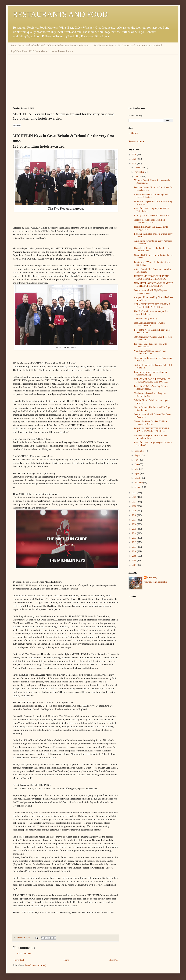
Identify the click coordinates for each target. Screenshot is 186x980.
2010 (135, 551)
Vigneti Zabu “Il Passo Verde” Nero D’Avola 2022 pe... (150, 352)
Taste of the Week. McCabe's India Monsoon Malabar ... (150, 221)
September (140, 451)
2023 (135, 493)
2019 (135, 511)
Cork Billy (152, 578)
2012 (135, 542)
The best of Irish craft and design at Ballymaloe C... (150, 395)
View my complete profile (156, 582)
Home (66, 960)
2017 (135, 520)
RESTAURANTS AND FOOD (60, 14)
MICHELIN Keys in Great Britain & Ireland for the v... (150, 437)
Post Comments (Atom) (36, 965)
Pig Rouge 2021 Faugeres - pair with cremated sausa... (150, 345)
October (138, 177)
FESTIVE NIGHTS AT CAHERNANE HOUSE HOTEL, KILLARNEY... (152, 278)
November (140, 172)
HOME (135, 133)
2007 (135, 565)
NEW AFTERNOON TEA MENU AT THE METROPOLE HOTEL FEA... (154, 285)
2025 (135, 159)
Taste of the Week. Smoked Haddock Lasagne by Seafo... (151, 423)
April (137, 473)
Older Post (114, 960)
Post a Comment (24, 954)
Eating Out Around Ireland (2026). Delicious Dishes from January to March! (50, 45)
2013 (135, 538)
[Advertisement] (93, 78)
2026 (135, 155)
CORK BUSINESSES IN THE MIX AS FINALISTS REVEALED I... (152, 306)
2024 (135, 163)
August (138, 455)
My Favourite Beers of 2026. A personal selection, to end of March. (129, 45)
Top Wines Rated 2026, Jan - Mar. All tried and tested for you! (43, 51)
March (138, 478)
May (137, 469)
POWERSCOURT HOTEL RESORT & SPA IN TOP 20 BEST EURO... (152, 430)
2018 (135, 515)
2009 (135, 556)
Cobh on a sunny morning (146, 319)
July (137, 460)
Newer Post (19, 960)
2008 (135, 561)
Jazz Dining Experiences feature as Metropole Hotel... (150, 324)
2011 (134, 547)
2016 (135, 524)
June (137, 464)
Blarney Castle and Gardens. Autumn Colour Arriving (151, 373)
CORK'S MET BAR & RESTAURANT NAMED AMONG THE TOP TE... (152, 381)
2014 (135, 533)
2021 (135, 502)
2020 (135, 506)
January (138, 487)
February (139, 483)
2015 (135, 529)
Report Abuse (136, 141)
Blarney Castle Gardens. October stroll (151, 216)
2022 (135, 497)
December (139, 167)
